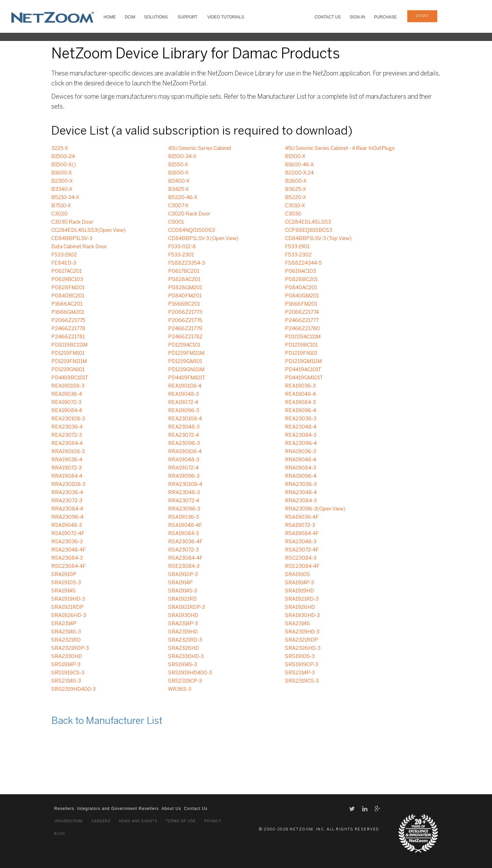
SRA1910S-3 (66, 583)
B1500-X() (64, 165)
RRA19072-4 (183, 468)
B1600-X (62, 173)
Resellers (64, 809)
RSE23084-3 (184, 566)
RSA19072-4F (68, 534)
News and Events (138, 821)
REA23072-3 (67, 435)
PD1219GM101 (185, 362)
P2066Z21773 (185, 312)
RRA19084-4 (67, 476)
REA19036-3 (300, 386)
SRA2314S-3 (66, 632)
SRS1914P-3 (66, 665)
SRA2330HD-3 (186, 657)
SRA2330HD (67, 657)
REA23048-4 (301, 427)
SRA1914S (63, 591)
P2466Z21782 (185, 337)
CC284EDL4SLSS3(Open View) (88, 230)
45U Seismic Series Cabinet (200, 149)
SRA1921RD (182, 599)
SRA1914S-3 (183, 591)
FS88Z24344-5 (303, 263)
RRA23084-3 (301, 501)
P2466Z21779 (185, 329)
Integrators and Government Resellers (118, 809)
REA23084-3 (301, 435)
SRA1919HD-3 (68, 599)
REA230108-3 (68, 419)
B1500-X (295, 157)
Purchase (386, 17)
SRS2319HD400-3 (73, 689)
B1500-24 (63, 157)
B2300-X (62, 181)
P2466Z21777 (302, 321)
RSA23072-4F (302, 550)
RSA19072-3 (300, 526)
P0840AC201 (301, 288)
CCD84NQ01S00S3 (192, 230)
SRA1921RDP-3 (187, 607)
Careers (101, 821)
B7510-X (61, 206)
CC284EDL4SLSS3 (308, 222)
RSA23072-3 (183, 550)
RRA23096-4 (67, 517)
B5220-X (296, 198)
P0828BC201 (301, 280)
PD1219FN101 (301, 353)
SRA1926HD (300, 607)
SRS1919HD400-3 (190, 673)
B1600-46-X (299, 165)
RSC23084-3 (301, 558)
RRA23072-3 (67, 501)
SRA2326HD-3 (303, 648)
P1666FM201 (301, 304)
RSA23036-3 (67, 542)
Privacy (213, 821)
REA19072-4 (183, 403)
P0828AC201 (184, 280)
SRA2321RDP (302, 640)
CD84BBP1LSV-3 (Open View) (203, 239)
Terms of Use (181, 821)
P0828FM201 (68, 288)
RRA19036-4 (67, 460)
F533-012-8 (182, 247)
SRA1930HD (183, 616)
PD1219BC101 (301, 345)
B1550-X (178, 165)
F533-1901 (297, 247)
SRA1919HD (299, 591)
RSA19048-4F (185, 526)
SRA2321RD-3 (185, 640)
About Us (171, 809)
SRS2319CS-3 (302, 681)
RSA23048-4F (69, 550)
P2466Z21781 (68, 337)
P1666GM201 (68, 312)
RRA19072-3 (66, 468)
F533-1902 (64, 255)
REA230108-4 (185, 419)
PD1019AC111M (303, 337)
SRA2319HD (183, 632)
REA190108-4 (185, 386)
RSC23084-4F (69, 566)
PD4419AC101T (303, 370)
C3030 (293, 214)
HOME (110, 17)
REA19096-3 (184, 411)
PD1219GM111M (303, 362)
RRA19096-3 (184, 476)
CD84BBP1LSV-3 (72, 239)
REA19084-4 (67, 411)
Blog (59, 834)
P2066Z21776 (185, 321)
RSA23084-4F (185, 558)
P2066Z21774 (302, 312)
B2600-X (296, 181)
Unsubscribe (69, 821)
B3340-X (62, 190)
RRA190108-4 (185, 452)
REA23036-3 (301, 419)
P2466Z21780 (302, 329)
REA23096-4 (301, 444)
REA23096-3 (184, 444)
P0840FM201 (185, 296)
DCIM (130, 17)
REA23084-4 (67, 444)
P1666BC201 (184, 304)
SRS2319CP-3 (185, 681)
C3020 (59, 214)
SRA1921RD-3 (302, 599)
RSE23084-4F (302, 566)
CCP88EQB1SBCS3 (309, 230)
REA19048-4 (300, 394)
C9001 (176, 222)
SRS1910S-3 (300, 657)
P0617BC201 (184, 271)
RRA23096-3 (184, 509)
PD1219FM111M (186, 353)
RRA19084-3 (300, 468)
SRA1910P (64, 575)
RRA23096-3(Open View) (315, 509)
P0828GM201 (185, 288)
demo (422, 16)
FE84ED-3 (64, 263)
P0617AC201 (66, 271)
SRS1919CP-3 (302, 665)
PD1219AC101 (184, 345)
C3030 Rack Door (72, 222)
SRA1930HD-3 (302, 616)
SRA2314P (64, 624)
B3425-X (179, 190)
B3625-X (296, 190)
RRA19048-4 (300, 460)
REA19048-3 (183, 394)
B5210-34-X (65, 198)
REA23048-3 (184, 427)
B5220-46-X (183, 198)
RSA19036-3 (183, 517)
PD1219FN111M (69, 362)
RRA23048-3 (184, 493)
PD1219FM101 (68, 353)
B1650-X (178, 173)
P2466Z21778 (68, 329)
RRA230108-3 (68, 485)
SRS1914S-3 (183, 665)
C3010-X (295, 206)
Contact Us (327, 17)
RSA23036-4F (185, 542)
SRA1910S (297, 575)
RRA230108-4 (185, 485)
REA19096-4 (300, 411)
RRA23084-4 (67, 509)
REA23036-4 (67, 427)
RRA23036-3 (301, 485)
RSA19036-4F (302, 517)
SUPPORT (188, 17)
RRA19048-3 (184, 460)
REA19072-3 (66, 403)
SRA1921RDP (67, 607)
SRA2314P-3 (183, 624)
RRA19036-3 (300, 452)
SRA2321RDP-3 (70, 648)
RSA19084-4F (302, 534)
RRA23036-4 (67, 493)
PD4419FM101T (187, 378)
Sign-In (357, 17)
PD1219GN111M (186, 370)
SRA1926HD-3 (69, 616)
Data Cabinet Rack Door (79, 247)
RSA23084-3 (67, 558)
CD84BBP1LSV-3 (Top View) (318, 239)
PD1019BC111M (69, 345)
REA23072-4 (183, 435)
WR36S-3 (180, 689)
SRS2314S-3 (66, 681)
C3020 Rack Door (189, 214)
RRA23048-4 (301, 493)
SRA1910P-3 (183, 575)
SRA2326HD (183, 648)
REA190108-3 (68, 386)
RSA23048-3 (301, 542)
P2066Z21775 (68, 321)
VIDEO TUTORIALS (226, 17)
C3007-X (178, 206)
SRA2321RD (66, 640)
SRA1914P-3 (299, 583)
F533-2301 (181, 255)
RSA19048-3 (67, 526)
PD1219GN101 (68, 370)
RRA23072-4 (184, 501)
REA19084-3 (300, 403)
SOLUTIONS (156, 17)
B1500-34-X (182, 157)
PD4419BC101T (70, 378)
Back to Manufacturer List (107, 721)
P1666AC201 (67, 304)
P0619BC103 (67, 280)
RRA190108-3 (68, 452)
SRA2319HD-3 (302, 632)
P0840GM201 (302, 296)
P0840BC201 (68, 296)
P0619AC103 (300, 271)
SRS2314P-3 (300, 673)
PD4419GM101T (304, 378)
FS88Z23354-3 (187, 263)
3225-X (60, 149)
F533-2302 (298, 255)
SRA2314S (297, 624)
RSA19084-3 (183, 534)
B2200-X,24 (299, 173)
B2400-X (179, 181)
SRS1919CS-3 (68, 673)
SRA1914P (180, 583)
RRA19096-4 (301, 476)
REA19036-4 (67, 394)
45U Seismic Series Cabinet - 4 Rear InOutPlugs (340, 149)
